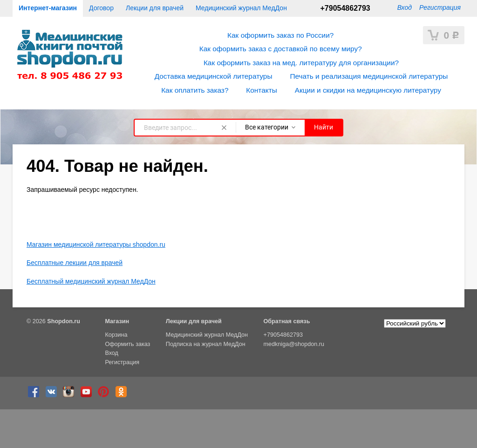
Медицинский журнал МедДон (241, 8)
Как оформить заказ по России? (280, 35)
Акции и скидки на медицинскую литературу (368, 90)
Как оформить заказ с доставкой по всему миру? (281, 49)
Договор (101, 8)
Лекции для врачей (155, 8)
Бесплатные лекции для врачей (75, 263)
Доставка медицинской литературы (214, 76)
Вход (405, 7)
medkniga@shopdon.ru (294, 344)
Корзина (116, 335)
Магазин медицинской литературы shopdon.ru (96, 244)
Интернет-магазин (48, 8)
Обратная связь (287, 321)
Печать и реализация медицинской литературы (369, 76)
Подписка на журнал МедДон (206, 344)
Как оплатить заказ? (195, 90)
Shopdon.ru (64, 321)
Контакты (261, 90)
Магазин (117, 321)
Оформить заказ (127, 344)
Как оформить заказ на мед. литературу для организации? (301, 63)
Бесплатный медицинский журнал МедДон (91, 281)
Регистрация (440, 7)
